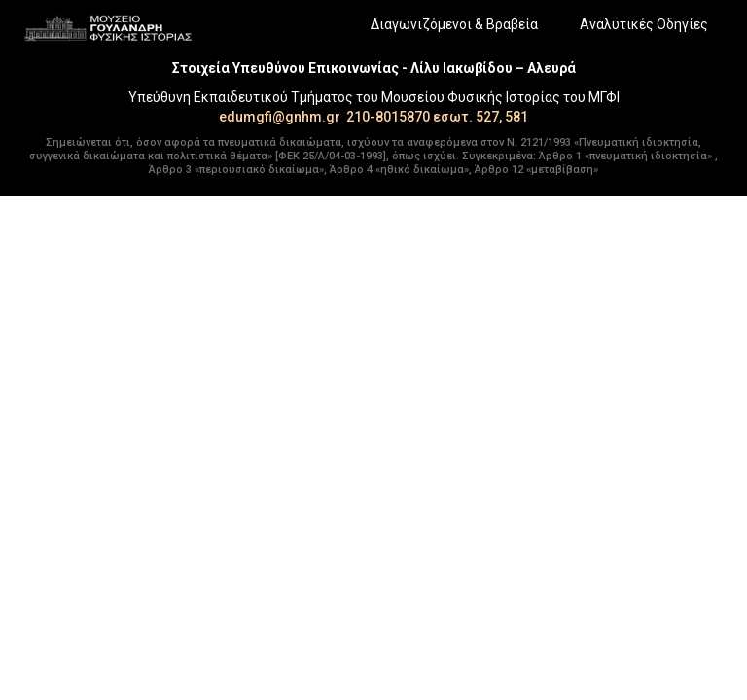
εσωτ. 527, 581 (480, 117)
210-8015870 (388, 117)
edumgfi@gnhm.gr (280, 117)
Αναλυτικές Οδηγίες (644, 24)
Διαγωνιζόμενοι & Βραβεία (454, 24)
